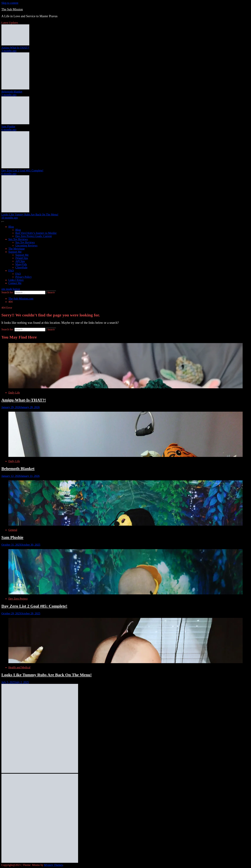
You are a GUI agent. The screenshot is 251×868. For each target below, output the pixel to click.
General (13, 530)
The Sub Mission (12, 9)
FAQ (11, 271)
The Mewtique (17, 249)
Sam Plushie (8, 126)
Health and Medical (19, 667)
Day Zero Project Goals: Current (34, 236)
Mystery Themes (54, 865)
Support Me (15, 252)
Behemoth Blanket (12, 92)
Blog (11, 227)
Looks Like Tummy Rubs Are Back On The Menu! (30, 215)
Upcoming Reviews (26, 246)
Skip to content (10, 3)
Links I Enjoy (16, 280)
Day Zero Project (18, 599)
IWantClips (22, 258)
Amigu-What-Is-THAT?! (15, 48)
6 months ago (9, 130)
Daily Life (14, 393)
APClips (20, 261)
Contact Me (15, 283)
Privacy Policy (24, 277)
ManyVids (21, 264)
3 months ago (9, 51)
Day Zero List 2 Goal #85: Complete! (22, 170)
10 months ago (10, 218)
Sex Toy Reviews (18, 239)
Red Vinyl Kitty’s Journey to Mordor (36, 233)
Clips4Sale (21, 267)
